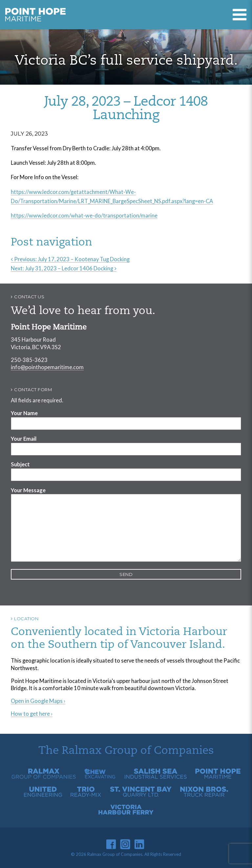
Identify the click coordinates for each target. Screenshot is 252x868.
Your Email (24, 439)
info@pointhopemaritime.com (47, 367)
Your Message (28, 490)
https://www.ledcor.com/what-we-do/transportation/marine (84, 215)
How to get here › (32, 714)
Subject (20, 464)
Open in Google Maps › (38, 701)
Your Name (24, 413)
